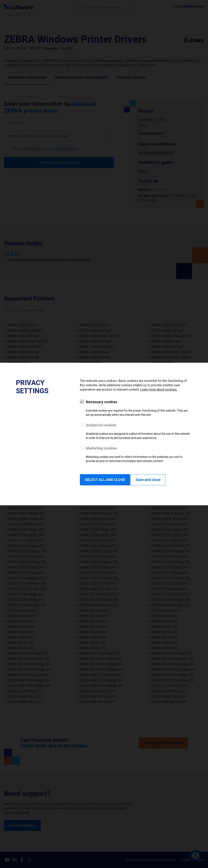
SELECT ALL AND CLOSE (105, 480)
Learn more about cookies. (159, 390)
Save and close (148, 480)
